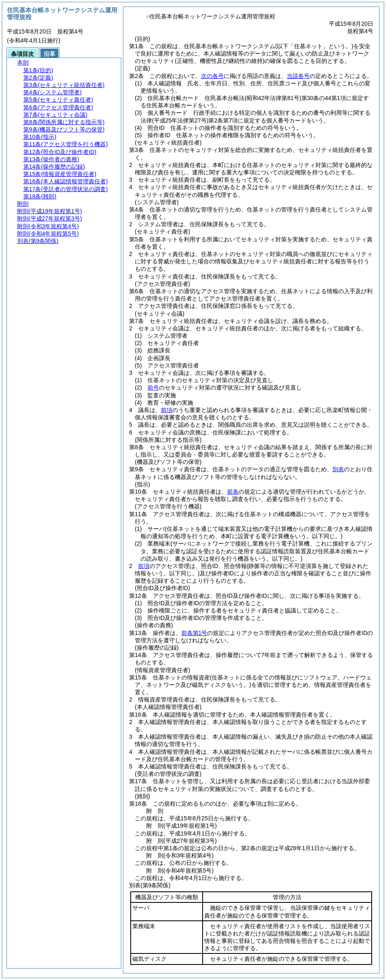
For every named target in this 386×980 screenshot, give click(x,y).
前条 (233, 492)
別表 (338, 469)
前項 (167, 410)
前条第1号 (194, 633)
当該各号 (298, 76)
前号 (153, 388)
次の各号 (212, 76)
